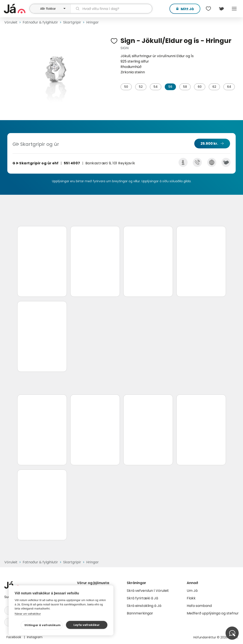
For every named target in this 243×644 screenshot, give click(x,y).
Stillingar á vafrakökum (43, 625)
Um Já (192, 591)
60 (200, 87)
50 (126, 87)
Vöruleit (11, 22)
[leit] (111, 9)
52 (141, 87)
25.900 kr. (209, 144)
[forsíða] (16, 9)
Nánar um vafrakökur (28, 614)
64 (229, 87)
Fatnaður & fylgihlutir (40, 22)
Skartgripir (72, 22)
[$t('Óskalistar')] (209, 9)
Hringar (92, 22)
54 (156, 87)
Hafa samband (199, 606)
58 (185, 87)
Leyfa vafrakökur (87, 625)
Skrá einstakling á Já (144, 606)
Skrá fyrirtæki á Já (142, 598)
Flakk (191, 598)
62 (214, 87)
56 (170, 87)
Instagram (35, 637)
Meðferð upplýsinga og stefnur (213, 613)
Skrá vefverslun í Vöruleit (148, 591)
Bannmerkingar (140, 613)
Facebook (14, 637)
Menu (234, 9)
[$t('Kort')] (221, 9)
